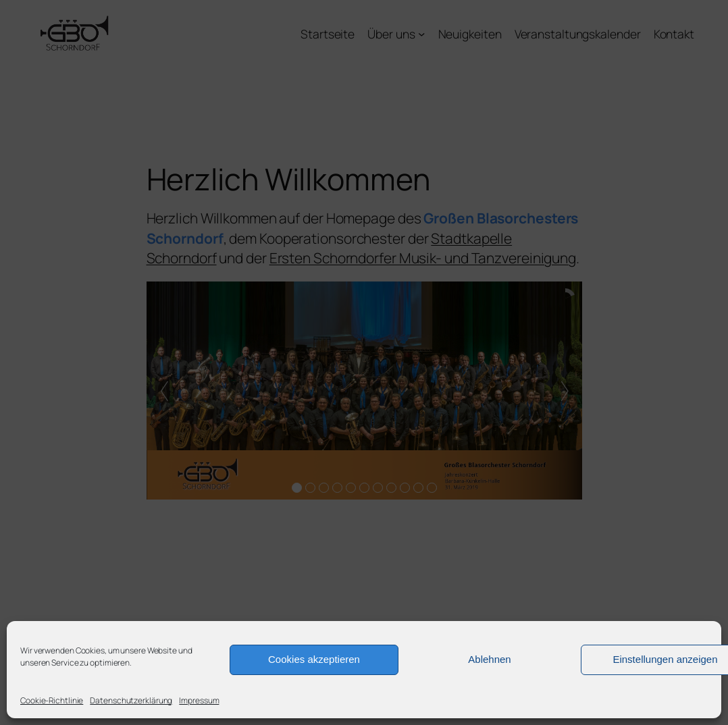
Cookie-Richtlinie (52, 700)
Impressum (199, 700)
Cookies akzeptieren (314, 659)
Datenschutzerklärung (131, 700)
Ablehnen (489, 659)
